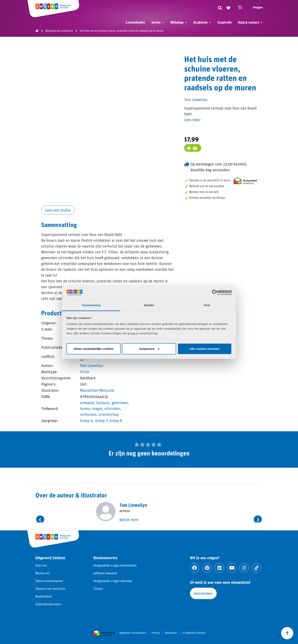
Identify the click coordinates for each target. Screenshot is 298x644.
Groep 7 (101, 420)
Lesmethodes (135, 22)
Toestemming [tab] (91, 305)
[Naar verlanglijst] (228, 7)
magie (97, 408)
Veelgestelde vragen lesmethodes (115, 565)
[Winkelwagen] (242, 7)
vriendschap (109, 414)
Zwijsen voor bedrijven (50, 589)
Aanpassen (149, 349)
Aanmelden (203, 593)
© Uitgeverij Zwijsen (194, 633)
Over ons (41, 565)
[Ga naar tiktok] (256, 568)
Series (156, 22)
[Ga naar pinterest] (207, 568)
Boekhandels (44, 596)
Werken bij (43, 573)
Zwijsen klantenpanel (49, 581)
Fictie (85, 372)
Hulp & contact (248, 22)
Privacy (156, 633)
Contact (98, 589)
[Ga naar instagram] (244, 568)
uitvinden (112, 408)
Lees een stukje (58, 210)
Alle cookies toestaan (205, 349)
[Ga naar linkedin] (219, 568)
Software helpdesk (105, 573)
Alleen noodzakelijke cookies (94, 349)
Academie (200, 22)
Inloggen (258, 7)
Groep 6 (86, 420)
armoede (87, 403)
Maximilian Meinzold (97, 390)
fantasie (103, 403)
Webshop (177, 22)
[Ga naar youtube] (232, 568)
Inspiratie (225, 22)
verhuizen (88, 414)
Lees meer (192, 120)
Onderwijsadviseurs (48, 604)
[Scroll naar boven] (287, 633)
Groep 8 (116, 420)
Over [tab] (207, 305)
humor (85, 408)
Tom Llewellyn (92, 365)
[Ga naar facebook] (195, 568)
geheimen (120, 403)
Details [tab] (149, 305)
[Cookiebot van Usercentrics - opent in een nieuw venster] (215, 292)
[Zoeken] (220, 7)
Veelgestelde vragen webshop (113, 581)
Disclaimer (171, 633)
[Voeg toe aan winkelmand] (193, 148)
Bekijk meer (129, 520)
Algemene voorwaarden (133, 633)
